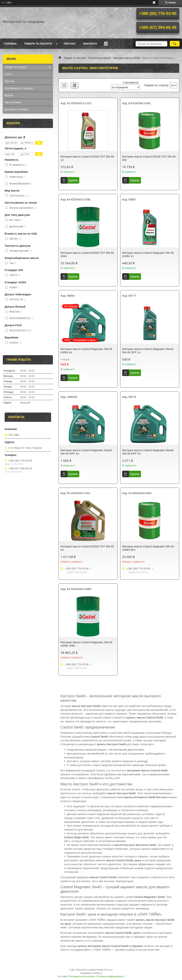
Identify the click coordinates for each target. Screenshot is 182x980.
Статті (8, 74)
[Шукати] (175, 44)
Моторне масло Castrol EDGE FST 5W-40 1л (87, 158)
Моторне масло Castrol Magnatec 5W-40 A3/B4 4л (86, 351)
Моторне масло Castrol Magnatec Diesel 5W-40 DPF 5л (148, 452)
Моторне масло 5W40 (127, 58)
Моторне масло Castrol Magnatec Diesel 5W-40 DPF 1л (148, 351)
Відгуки (9, 95)
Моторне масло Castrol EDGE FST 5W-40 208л (87, 254)
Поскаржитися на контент (82, 976)
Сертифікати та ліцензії (19, 88)
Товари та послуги (38, 44)
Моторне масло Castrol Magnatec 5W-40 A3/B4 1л (148, 254)
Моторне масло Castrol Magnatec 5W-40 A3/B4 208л (86, 644)
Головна (10, 44)
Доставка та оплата (16, 109)
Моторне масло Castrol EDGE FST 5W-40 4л (87, 548)
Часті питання (13, 102)
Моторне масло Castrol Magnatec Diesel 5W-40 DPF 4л (86, 452)
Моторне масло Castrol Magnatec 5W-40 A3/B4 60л (148, 548)
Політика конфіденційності (111, 976)
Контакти (90, 44)
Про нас (70, 44)
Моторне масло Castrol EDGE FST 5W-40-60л (149, 158)
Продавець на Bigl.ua (91, 973)
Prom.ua (108, 970)
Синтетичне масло (100, 58)
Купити (73, 180)
